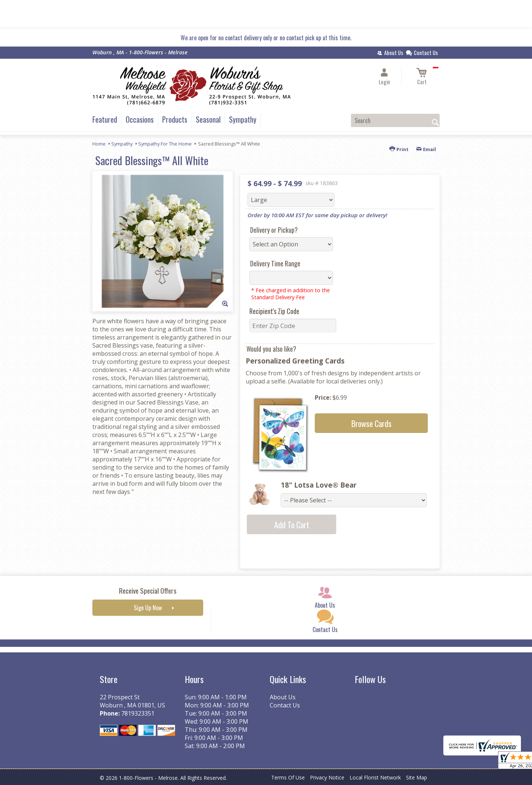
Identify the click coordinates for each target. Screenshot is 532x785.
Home (99, 144)
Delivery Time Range (275, 263)
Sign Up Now (148, 608)
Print (399, 149)
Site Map (417, 777)
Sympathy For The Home (165, 144)
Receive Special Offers (148, 591)
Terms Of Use (288, 777)
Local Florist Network (375, 777)
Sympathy (122, 144)
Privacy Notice (327, 777)
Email (426, 149)
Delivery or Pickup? (274, 230)
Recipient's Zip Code (274, 311)
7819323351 (138, 713)
